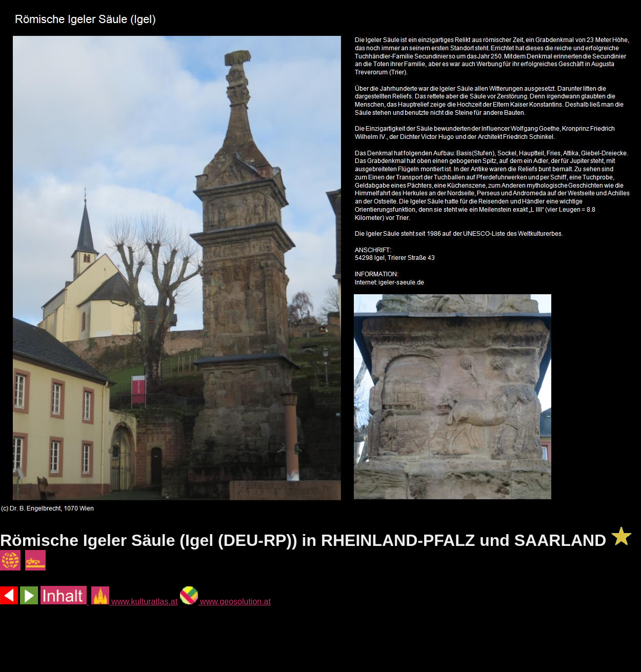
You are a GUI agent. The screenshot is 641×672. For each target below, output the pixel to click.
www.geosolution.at (225, 602)
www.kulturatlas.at (134, 602)
